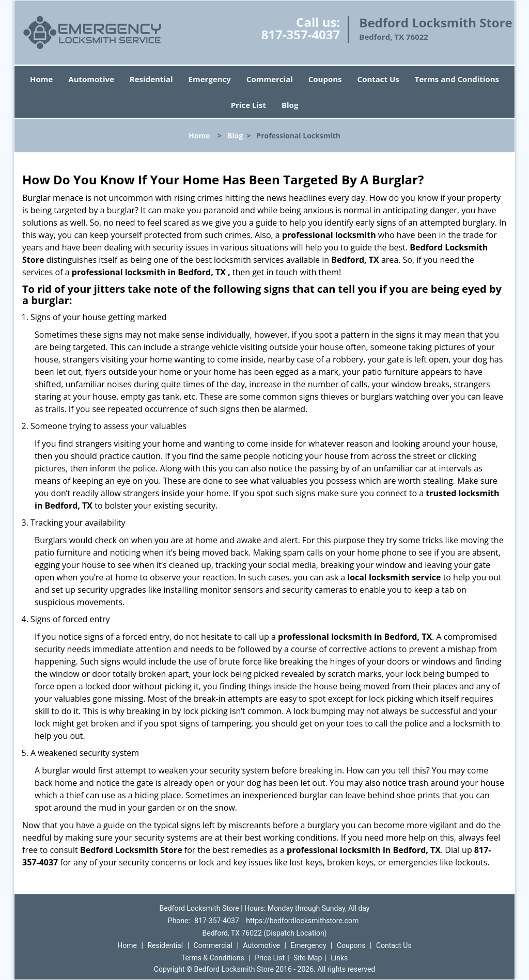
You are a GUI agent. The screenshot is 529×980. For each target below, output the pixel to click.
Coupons (325, 79)
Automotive (91, 79)
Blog (290, 105)
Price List (248, 105)
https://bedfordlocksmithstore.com (302, 921)
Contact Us (378, 79)
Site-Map (308, 958)
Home (41, 79)
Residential (151, 79)
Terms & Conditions (213, 958)
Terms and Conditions (457, 79)
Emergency (210, 79)
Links (339, 958)
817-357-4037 (301, 34)
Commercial (270, 79)
